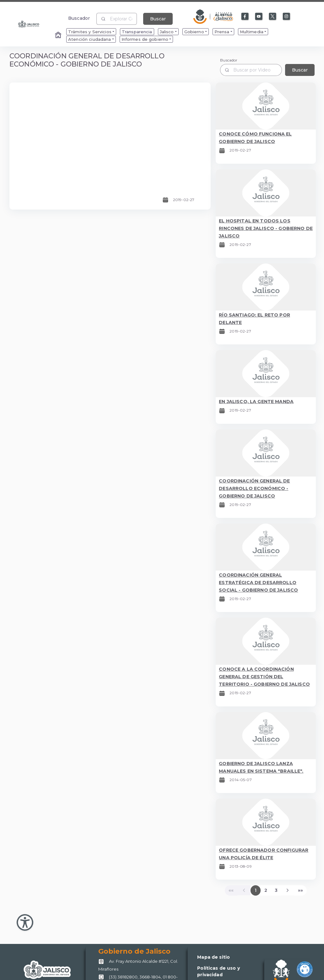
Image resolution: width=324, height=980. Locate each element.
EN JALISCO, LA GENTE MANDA (256, 402)
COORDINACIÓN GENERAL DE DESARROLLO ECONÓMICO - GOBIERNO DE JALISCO (254, 488)
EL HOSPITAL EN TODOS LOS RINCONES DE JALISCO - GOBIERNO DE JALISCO (266, 228)
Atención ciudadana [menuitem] (90, 39)
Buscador (79, 18)
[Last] (300, 890)
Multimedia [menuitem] (252, 32)
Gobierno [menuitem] (194, 32)
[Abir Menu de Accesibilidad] (25, 922)
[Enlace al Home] (59, 35)
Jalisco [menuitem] (167, 32)
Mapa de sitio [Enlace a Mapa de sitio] (213, 957)
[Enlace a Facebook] (245, 17)
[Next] (288, 890)
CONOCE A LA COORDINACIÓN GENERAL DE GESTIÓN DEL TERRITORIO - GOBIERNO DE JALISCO (264, 677)
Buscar (158, 19)
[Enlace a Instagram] (287, 17)
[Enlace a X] (273, 17)
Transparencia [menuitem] (137, 32)
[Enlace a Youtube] (259, 17)
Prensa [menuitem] (222, 32)
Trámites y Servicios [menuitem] (90, 32)
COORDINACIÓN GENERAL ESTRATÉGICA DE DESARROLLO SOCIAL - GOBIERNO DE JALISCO (258, 583)
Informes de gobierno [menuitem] (145, 39)
